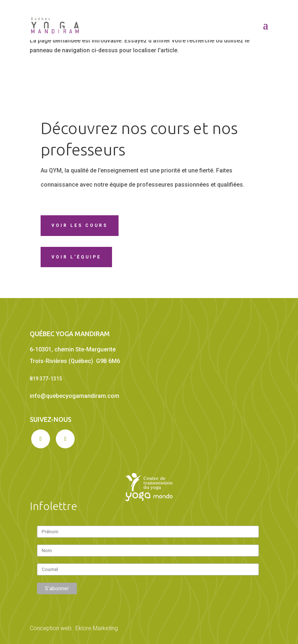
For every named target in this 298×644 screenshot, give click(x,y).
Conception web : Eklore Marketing (74, 628)
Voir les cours (80, 225)
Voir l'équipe (76, 257)
